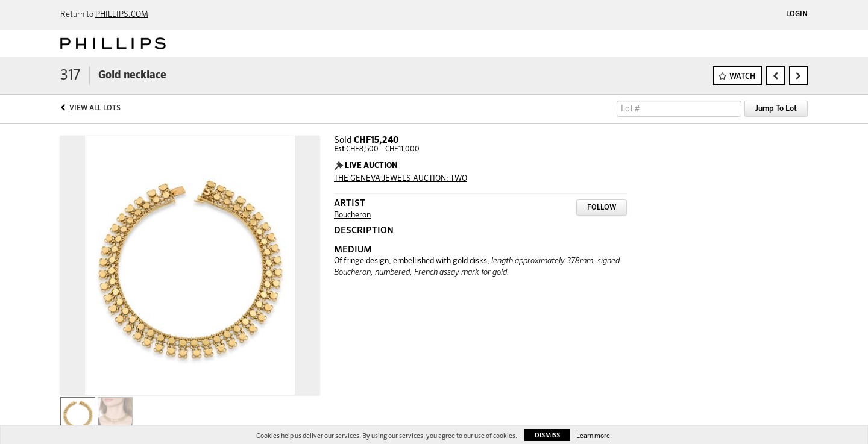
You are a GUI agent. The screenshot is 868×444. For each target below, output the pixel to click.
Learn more (593, 436)
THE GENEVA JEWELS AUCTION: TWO (401, 179)
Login (797, 14)
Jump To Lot (776, 109)
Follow (602, 208)
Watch (742, 77)
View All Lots (95, 108)
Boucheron (352, 215)
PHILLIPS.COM (122, 15)
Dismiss (547, 435)
